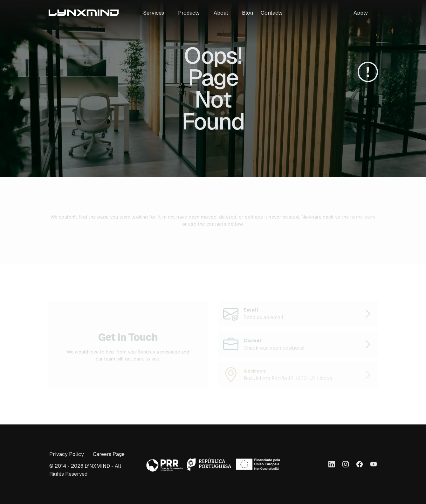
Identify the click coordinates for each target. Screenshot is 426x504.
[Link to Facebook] (360, 464)
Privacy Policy (67, 454)
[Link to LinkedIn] (332, 464)
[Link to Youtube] (374, 464)
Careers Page (109, 454)
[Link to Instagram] (346, 464)
